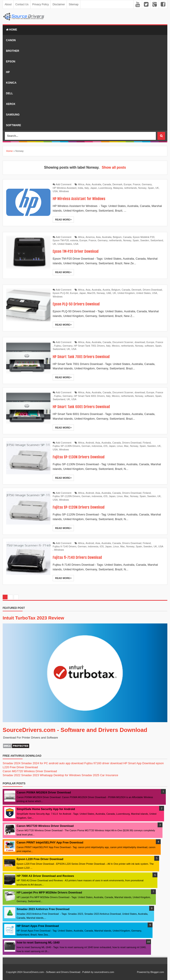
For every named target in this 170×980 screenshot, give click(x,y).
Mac (126, 446)
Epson (11, 62)
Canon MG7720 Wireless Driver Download (30, 771)
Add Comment (64, 184)
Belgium (117, 237)
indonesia (97, 446)
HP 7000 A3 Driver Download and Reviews (45, 876)
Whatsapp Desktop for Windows (60, 775)
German (86, 446)
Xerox (11, 104)
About (8, 4)
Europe (128, 184)
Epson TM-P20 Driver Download (79, 251)
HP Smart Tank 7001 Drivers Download (85, 356)
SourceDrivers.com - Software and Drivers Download (75, 730)
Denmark (117, 184)
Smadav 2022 (12, 775)
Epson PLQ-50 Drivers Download (79, 304)
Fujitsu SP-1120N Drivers (66, 496)
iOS (105, 446)
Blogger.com (157, 972)
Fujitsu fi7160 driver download (103, 763)
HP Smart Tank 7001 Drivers (89, 346)
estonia (74, 240)
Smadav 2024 (12, 763)
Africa (81, 184)
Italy (87, 188)
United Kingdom (126, 293)
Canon (11, 40)
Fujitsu (58, 346)
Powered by (143, 972)
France (137, 184)
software (149, 346)
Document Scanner (123, 342)
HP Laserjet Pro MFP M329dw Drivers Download (49, 892)
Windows (64, 191)
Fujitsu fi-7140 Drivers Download (81, 557)
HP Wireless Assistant (65, 188)
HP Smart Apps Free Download (38, 926)
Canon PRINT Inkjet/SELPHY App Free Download (50, 842)
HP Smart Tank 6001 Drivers (89, 396)
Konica (11, 83)
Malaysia (118, 188)
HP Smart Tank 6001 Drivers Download (85, 406)
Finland (147, 443)
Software (14, 125)
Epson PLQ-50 (61, 293)
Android (90, 443)
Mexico (116, 346)
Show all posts (114, 167)
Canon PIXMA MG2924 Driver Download (44, 792)
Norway (142, 188)
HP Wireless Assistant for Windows (82, 198)
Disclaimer (59, 4)
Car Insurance (109, 775)
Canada (107, 184)
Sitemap (73, 4)
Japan (94, 188)
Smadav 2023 (30, 775)
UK (157, 188)
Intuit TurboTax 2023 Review (33, 618)
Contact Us (22, 4)
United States (65, 244)
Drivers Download (152, 290)
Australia (96, 184)
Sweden (145, 240)
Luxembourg (105, 188)
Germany (147, 184)
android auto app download (66, 763)
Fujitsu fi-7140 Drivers (65, 546)
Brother (13, 51)
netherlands (131, 188)
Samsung (13, 115)
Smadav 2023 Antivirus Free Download (43, 909)
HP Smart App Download (139, 763)
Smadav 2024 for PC (35, 763)
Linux (120, 446)
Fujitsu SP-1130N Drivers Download (82, 457)
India (81, 188)
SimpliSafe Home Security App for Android (46, 809)
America (90, 237)
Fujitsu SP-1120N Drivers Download (82, 507)
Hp (8, 72)
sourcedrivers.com (104, 972)
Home (12, 30)
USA (55, 191)
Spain (151, 188)
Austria (106, 290)
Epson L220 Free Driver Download (40, 859)
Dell (9, 93)
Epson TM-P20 (61, 240)
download (140, 342)
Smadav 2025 (90, 775)
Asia (88, 184)
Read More (63, 220)
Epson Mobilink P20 (144, 237)
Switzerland (157, 240)
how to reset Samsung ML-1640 (38, 942)
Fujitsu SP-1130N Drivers (66, 446)
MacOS (91, 293)
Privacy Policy (41, 4)
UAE (109, 293)
